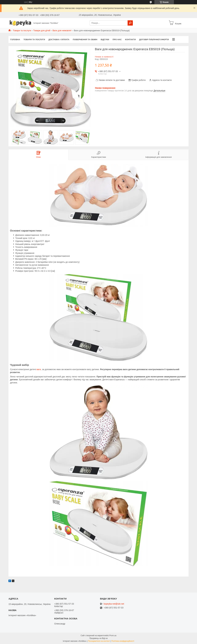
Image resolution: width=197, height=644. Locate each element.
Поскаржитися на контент (99, 641)
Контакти (131, 40)
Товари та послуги (22, 30)
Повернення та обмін (85, 40)
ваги (39, 369)
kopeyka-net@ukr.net (114, 604)
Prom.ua (113, 636)
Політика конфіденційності (123, 641)
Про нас (117, 40)
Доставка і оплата (59, 40)
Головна (15, 40)
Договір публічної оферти (154, 40)
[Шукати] (130, 23)
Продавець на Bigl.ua (98, 638)
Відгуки (105, 40)
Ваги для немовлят (62, 30)
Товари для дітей (42, 30)
